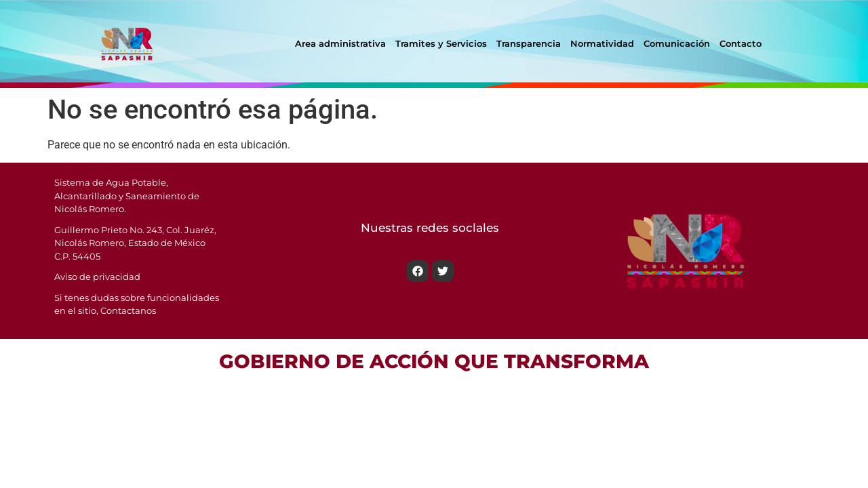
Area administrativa (340, 43)
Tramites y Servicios (441, 43)
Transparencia (529, 43)
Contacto (741, 43)
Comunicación (677, 43)
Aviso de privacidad (97, 277)
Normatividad (602, 43)
